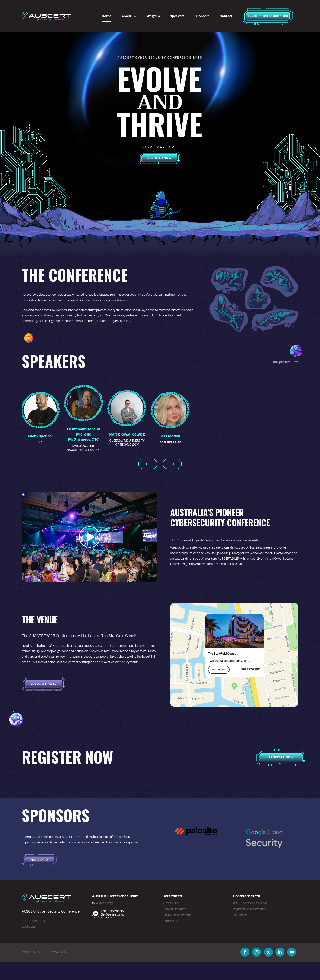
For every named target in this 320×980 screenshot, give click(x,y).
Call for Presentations (177, 933)
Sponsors (202, 16)
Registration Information (268, 16)
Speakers (177, 16)
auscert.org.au (106, 921)
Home (107, 16)
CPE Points (240, 933)
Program (153, 16)
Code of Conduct (174, 927)
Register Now (159, 158)
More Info (39, 878)
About (127, 16)
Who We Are (171, 921)
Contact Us (170, 939)
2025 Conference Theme (250, 921)
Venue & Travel (43, 702)
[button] (90, 555)
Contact (226, 16)
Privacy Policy (59, 970)
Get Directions (219, 687)
